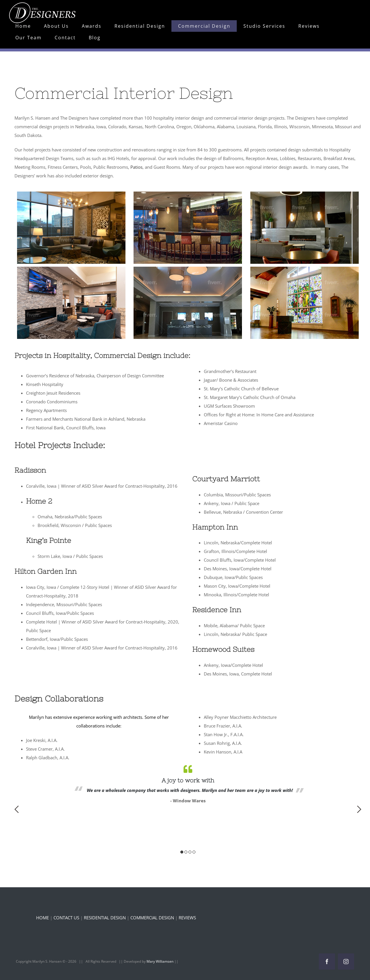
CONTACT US (66, 918)
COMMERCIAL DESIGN (152, 918)
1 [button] (182, 852)
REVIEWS (187, 918)
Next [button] (359, 809)
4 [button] (194, 852)
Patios (136, 167)
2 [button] (186, 852)
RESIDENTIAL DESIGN (105, 918)
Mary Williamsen (160, 961)
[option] (188, 783)
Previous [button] (17, 809)
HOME (42, 918)
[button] (71, 228)
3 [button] (190, 852)
